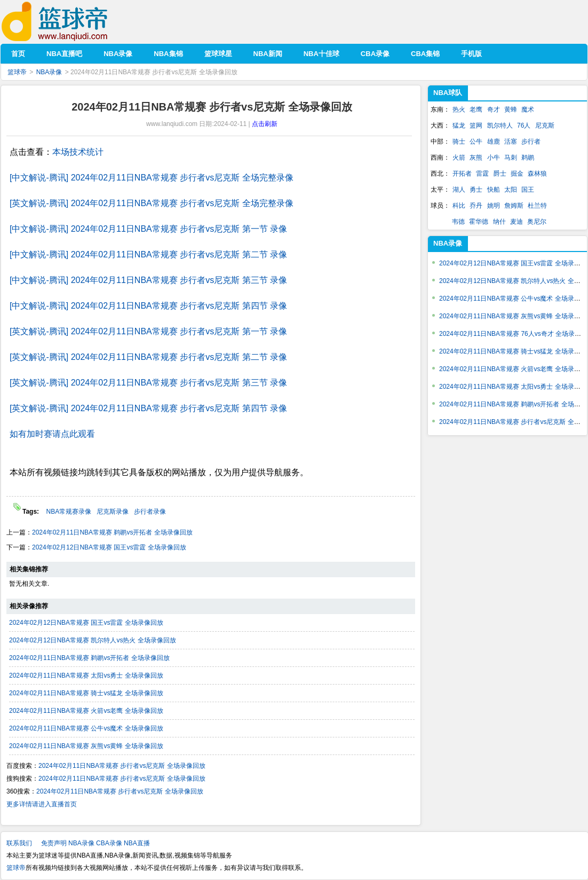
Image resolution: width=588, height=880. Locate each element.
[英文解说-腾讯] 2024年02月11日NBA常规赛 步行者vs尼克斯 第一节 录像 (148, 331)
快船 (494, 190)
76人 (524, 125)
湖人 (459, 190)
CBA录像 (109, 843)
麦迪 (517, 222)
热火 (459, 109)
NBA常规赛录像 (69, 512)
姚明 (494, 206)
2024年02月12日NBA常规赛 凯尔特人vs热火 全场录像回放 (93, 640)
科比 (459, 206)
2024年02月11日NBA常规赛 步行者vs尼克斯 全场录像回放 (122, 766)
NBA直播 (137, 843)
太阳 (511, 190)
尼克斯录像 (113, 512)
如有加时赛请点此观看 (52, 434)
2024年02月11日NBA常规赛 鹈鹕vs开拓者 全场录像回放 (112, 532)
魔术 (528, 109)
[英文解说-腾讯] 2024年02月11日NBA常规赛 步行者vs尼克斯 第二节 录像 (148, 357)
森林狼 (537, 174)
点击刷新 (265, 124)
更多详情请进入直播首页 (42, 804)
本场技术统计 (78, 152)
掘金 (517, 174)
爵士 (500, 174)
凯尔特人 (500, 125)
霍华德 (479, 222)
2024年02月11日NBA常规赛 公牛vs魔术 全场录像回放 (86, 728)
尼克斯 (545, 125)
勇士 (476, 190)
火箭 (459, 158)
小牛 (494, 158)
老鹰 (476, 109)
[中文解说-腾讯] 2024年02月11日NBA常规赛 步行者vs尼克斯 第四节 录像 (148, 306)
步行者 (531, 142)
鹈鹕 (528, 158)
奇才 (494, 109)
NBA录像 (49, 72)
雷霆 (482, 174)
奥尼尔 (537, 222)
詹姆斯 (514, 206)
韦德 (458, 222)
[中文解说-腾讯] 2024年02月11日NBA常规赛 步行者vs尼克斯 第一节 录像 (148, 229)
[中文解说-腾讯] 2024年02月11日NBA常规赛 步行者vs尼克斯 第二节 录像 (148, 254)
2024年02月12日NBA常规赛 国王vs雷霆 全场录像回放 (109, 547)
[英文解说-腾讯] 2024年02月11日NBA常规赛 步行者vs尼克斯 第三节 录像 (148, 383)
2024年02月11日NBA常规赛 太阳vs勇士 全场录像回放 (86, 675)
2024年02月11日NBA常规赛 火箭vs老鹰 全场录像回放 (86, 711)
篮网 (476, 125)
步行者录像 (150, 512)
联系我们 (19, 843)
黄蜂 (511, 109)
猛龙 (459, 125)
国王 (528, 190)
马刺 (511, 158)
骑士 (459, 142)
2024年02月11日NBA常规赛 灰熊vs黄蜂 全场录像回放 (86, 746)
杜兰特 (537, 206)
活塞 (511, 142)
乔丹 (476, 206)
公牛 (476, 142)
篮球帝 (71, 22)
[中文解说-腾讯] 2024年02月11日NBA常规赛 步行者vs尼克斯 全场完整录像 (152, 178)
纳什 (499, 222)
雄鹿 (494, 142)
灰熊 (476, 158)
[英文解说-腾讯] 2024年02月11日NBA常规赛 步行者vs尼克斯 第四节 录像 (148, 408)
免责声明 (54, 843)
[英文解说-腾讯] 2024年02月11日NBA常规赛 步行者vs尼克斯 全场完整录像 (152, 203)
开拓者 (462, 174)
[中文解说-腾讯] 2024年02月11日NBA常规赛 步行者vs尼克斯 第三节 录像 (148, 280)
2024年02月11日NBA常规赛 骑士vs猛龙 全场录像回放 (86, 693)
